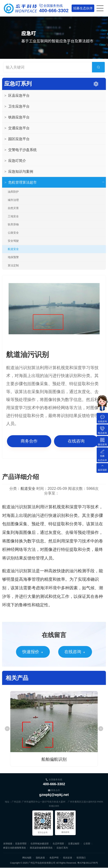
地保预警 (13, 257)
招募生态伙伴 (102, 458)
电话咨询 (102, 433)
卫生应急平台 (17, 106)
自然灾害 (13, 208)
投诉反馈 (68, 858)
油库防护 (13, 192)
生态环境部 (58, 844)
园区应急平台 (17, 139)
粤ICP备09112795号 (88, 863)
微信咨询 (102, 444)
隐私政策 (40, 858)
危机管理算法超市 (20, 182)
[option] (54, 309)
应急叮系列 (18, 84)
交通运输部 (74, 844)
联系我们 (81, 858)
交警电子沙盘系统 (20, 150)
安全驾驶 (13, 241)
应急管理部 (21, 844)
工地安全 (13, 216)
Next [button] (101, 729)
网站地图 (27, 858)
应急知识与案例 (19, 172)
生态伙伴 (83, 8)
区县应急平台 (17, 96)
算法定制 (13, 265)
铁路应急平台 (17, 117)
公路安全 (13, 233)
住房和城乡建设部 (40, 844)
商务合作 (29, 441)
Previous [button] (7, 729)
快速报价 (25, 652)
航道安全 (13, 249)
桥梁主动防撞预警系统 (15, 848)
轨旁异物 (13, 224)
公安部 (87, 844)
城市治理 (13, 200)
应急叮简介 (15, 161)
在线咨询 (76, 441)
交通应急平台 (17, 128)
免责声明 (54, 858)
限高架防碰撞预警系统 (41, 848)
